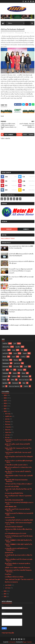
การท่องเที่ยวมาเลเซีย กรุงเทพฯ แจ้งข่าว (16, 465)
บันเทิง (15, 353)
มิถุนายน (8, 430)
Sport (4, 370)
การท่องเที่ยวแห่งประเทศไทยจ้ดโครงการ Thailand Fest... (16, 549)
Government (5, 366)
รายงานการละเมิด (8, 633)
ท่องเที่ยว (18, 347)
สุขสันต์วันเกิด (9, 552)
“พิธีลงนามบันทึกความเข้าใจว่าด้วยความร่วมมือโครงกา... (19, 560)
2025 (5, 398)
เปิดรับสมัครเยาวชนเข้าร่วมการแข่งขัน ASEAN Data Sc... (18, 441)
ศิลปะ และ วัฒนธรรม (14, 386)
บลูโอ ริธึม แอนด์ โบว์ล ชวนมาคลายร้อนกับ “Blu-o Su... (17, 510)
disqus (25, 135)
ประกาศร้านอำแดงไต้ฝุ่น (12, 486)
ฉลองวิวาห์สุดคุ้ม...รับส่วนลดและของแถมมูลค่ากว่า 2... (18, 523)
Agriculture (5, 383)
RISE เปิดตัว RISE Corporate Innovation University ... (16, 480)
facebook (31, 135)
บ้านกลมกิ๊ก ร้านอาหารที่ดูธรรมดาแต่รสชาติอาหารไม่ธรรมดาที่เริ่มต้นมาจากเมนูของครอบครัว (21, 271)
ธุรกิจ (15, 343)
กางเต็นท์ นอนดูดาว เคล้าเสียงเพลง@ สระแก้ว (21, 325)
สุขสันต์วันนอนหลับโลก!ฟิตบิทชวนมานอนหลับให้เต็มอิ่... (19, 514)
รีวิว (11, 370)
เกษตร (14, 357)
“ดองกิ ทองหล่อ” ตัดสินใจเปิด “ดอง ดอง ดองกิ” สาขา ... (18, 453)
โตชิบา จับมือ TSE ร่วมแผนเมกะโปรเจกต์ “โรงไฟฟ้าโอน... (18, 449)
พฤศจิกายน (9, 416)
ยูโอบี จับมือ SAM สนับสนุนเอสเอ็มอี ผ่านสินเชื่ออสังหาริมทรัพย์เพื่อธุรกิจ (21, 255)
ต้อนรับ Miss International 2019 (14, 500)
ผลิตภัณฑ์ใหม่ (6, 347)
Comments (26, 229)
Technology (5, 373)
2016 (5, 596)
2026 (5, 395)
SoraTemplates (12, 642)
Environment (15, 383)
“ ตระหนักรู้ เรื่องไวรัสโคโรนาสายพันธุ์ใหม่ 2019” (19, 520)
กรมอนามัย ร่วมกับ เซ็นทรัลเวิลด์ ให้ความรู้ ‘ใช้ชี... (18, 490)
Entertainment (6, 363)
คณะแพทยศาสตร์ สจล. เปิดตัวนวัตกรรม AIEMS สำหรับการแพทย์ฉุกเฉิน (21, 247)
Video (24, 383)
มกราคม (8, 588)
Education (20, 370)
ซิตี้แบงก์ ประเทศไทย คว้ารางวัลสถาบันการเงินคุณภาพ (18, 468)
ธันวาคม (8, 414)
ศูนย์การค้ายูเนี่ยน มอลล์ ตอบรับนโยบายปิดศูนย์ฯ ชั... (19, 457)
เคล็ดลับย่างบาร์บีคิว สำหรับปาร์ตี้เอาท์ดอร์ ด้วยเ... (18, 530)
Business (16, 360)
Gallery (13, 380)
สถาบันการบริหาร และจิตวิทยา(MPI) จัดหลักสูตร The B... (19, 461)
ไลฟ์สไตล (14, 376)
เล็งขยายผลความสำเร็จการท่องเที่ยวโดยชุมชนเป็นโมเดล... (18, 571)
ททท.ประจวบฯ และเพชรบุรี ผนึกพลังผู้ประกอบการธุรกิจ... (19, 503)
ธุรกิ (4, 386)
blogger (19, 135)
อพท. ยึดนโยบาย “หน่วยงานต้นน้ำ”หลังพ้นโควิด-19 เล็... (18, 472)
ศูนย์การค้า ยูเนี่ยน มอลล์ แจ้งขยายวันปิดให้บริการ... (17, 445)
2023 (5, 403)
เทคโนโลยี (5, 353)
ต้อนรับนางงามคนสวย (11, 582)
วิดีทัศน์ (4, 380)
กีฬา (22, 350)
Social (32, 33)
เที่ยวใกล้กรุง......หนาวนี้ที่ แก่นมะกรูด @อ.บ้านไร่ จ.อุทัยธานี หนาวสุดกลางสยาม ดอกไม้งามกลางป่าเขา (22, 304)
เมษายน (8, 435)
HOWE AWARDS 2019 (11, 506)
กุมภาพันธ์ (8, 585)
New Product (5, 360)
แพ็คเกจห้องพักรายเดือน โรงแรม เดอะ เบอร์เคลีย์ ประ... (19, 476)
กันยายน (8, 422)
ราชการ (5, 350)
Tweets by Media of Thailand (8, 238)
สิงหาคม (8, 424)
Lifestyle (4, 357)
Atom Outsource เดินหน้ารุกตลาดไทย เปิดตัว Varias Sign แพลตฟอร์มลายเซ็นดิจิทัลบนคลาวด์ (21, 318)
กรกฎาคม (8, 427)
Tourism (25, 353)
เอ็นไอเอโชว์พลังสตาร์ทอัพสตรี (14, 527)
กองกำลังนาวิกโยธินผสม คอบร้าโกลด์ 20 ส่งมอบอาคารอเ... (19, 537)
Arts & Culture (25, 376)
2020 (5, 411)
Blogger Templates (27, 642)
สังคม (28, 33)
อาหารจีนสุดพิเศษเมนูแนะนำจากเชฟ (15, 533)
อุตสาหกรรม (17, 363)
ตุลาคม (7, 419)
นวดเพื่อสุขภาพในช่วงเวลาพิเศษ (14, 577)
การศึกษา (23, 357)
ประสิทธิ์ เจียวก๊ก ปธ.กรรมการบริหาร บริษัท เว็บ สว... (18, 556)
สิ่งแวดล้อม (16, 366)
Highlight (9, 229)
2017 (5, 594)
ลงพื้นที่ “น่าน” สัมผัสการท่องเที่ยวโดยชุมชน (17, 567)
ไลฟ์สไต (26, 386)
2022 (5, 406)
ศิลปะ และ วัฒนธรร (24, 380)
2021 (5, 409)
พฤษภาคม (8, 432)
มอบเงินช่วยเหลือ (10, 517)
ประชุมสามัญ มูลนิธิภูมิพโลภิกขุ (14, 493)
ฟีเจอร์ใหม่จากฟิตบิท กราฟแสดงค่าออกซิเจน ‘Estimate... (17, 564)
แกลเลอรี (5, 376)
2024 (5, 401)
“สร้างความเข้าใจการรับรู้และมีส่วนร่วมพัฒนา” (19, 484)
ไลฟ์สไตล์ (5, 343)
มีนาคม (8, 437)
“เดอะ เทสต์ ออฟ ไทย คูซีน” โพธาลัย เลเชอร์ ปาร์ (19, 579)
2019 (5, 591)
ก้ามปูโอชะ (8, 574)
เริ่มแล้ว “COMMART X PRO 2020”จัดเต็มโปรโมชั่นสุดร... (18, 541)
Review (24, 373)
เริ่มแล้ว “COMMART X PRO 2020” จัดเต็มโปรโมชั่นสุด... (18, 545)
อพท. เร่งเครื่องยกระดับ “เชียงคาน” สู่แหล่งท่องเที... (18, 496)
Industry (15, 373)
